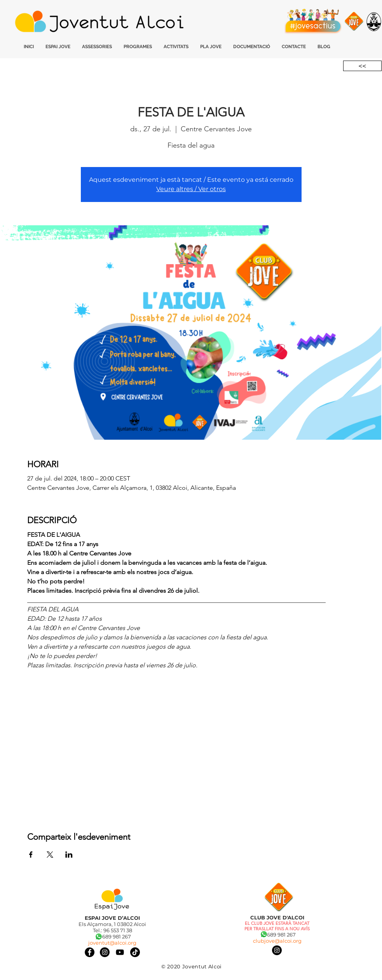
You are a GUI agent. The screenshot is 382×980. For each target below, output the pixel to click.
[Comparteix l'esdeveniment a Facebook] (31, 855)
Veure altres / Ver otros (191, 189)
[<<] (362, 66)
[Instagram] (277, 950)
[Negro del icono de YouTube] (120, 952)
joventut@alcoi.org (112, 943)
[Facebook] (90, 952)
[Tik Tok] (135, 952)
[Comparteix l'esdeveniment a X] (50, 855)
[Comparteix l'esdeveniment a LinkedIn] (69, 855)
